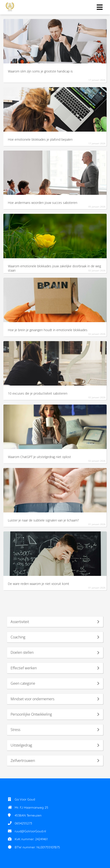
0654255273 (23, 823)
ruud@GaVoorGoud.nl (30, 831)
